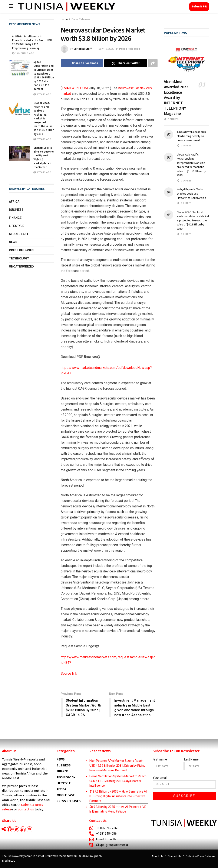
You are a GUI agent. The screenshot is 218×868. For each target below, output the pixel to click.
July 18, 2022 (106, 49)
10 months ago (23, 53)
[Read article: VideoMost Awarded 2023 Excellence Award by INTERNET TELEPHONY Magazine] (187, 59)
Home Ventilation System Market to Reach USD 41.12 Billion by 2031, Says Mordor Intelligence (118, 781)
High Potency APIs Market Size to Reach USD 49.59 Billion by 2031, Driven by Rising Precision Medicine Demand (117, 765)
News (13, 242)
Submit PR (199, 6)
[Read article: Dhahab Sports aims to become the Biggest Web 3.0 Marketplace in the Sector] (20, 154)
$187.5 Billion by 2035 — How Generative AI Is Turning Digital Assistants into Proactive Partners (118, 796)
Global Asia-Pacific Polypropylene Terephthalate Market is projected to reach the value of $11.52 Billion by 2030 (191, 165)
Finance (15, 218)
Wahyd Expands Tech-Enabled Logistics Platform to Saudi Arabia (191, 193)
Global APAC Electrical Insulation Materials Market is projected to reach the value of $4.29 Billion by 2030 (193, 220)
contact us (26, 809)
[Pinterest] (29, 829)
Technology (19, 258)
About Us (157, 856)
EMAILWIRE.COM (75, 88)
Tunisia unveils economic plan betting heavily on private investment (192, 136)
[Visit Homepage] (67, 6)
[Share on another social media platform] (153, 63)
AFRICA (61, 789)
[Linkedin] (23, 829)
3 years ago (42, 94)
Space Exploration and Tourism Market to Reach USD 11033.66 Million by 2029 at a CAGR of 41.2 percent (44, 75)
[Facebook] (10, 829)
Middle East (19, 234)
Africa (14, 202)
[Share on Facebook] (82, 63)
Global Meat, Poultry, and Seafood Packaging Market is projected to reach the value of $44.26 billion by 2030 (44, 118)
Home (64, 19)
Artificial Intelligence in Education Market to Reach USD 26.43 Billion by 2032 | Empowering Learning (32, 42)
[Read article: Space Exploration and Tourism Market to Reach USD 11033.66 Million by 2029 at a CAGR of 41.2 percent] (20, 68)
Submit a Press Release (200, 856)
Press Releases (81, 19)
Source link (69, 673)
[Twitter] (16, 829)
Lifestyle (16, 226)
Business (16, 210)
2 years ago (42, 139)
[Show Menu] (11, 6)
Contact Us (175, 856)
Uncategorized (21, 266)
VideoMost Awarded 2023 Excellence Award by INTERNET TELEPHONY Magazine (176, 97)
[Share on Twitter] (126, 63)
